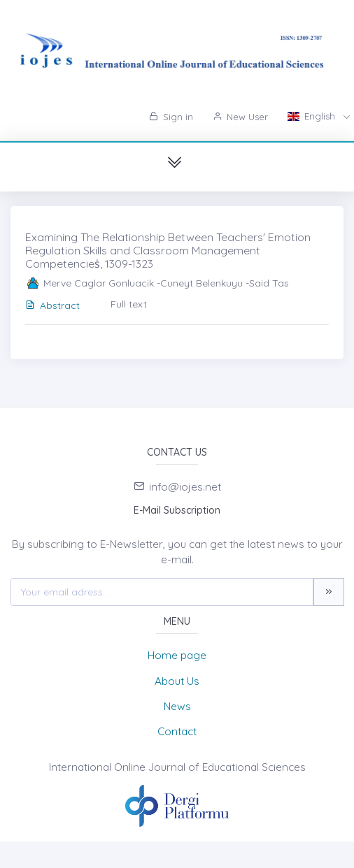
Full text (129, 304)
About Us (177, 681)
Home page (177, 655)
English (313, 116)
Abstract (52, 305)
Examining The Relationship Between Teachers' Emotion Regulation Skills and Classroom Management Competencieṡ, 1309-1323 (168, 250)
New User (240, 117)
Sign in (171, 117)
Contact (177, 731)
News (177, 706)
